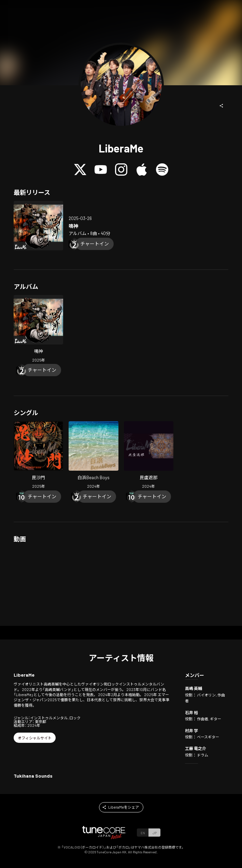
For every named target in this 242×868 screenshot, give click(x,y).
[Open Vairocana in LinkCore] (149, 456)
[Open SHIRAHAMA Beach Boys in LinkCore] (93, 456)
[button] (222, 106)
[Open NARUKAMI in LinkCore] (38, 226)
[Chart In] (95, 244)
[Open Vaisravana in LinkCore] (38, 456)
